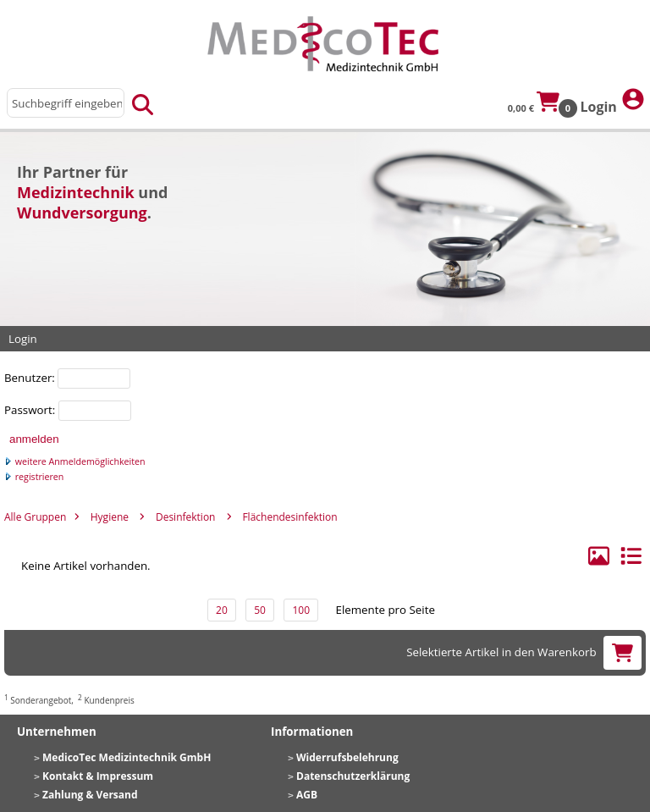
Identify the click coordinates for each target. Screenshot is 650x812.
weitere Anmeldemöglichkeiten (75, 461)
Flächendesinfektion (289, 517)
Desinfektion (186, 517)
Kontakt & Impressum (98, 776)
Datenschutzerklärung (353, 776)
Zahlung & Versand (90, 795)
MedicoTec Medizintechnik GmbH (127, 757)
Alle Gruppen (35, 517)
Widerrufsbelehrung (347, 757)
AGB (307, 795)
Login (613, 101)
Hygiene (110, 517)
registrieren (34, 477)
